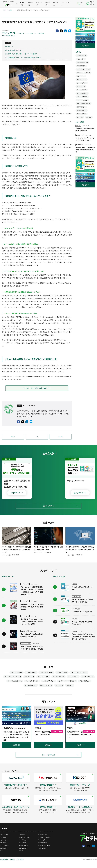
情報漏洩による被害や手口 (13, 50)
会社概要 (12, 866)
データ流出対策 (39, 33)
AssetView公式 (4, 866)
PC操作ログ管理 (82, 62)
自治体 (89, 117)
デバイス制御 (29, 33)
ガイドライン (55, 4)
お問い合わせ (20, 866)
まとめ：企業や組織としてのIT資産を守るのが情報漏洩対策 (23, 57)
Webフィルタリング (83, 69)
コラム (10, 10)
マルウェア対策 (39, 4)
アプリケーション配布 (84, 73)
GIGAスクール (82, 56)
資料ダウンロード (17, 493)
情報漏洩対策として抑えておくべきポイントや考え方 (21, 54)
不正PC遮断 (81, 107)
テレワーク (67, 4)
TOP (4, 10)
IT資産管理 (81, 59)
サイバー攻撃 (30, 4)
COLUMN (3, 835)
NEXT (61, 437)
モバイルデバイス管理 (84, 104)
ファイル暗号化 (82, 97)
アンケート (81, 76)
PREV (13, 437)
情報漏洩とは (9, 46)
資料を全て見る (48, 506)
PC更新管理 (22, 4)
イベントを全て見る (48, 761)
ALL (17, 4)
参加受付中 (85, 46)
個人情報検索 (82, 110)
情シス (62, 4)
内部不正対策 (47, 4)
